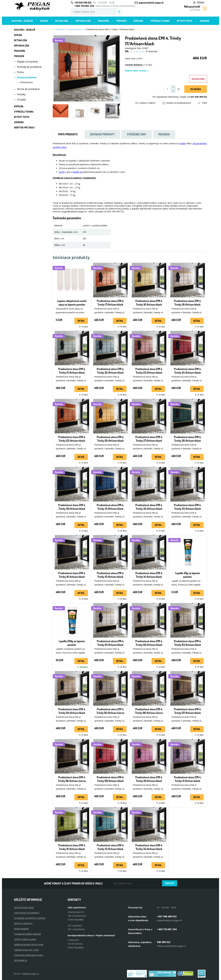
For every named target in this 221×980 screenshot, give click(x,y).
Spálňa (44, 21)
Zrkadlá (21, 100)
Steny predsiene (27, 77)
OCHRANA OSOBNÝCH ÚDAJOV (30, 918)
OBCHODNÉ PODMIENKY (27, 913)
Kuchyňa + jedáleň (22, 21)
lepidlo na (78, 172)
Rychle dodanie (21, 929)
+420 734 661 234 (167, 929)
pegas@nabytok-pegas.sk (151, 3)
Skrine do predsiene (28, 89)
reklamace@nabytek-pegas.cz (171, 946)
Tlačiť (203, 103)
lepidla (182, 143)
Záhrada (205, 21)
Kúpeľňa (138, 21)
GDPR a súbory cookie (25, 939)
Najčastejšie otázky (137, 71)
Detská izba (62, 21)
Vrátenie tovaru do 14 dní (26, 950)
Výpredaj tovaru (160, 21)
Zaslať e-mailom (145, 103)
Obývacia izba (83, 21)
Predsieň (121, 21)
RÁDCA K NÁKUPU (23, 923)
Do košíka (196, 89)
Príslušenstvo (27, 82)
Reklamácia (21, 960)
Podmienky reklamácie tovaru (28, 955)
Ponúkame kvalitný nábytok (27, 934)
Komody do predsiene (29, 67)
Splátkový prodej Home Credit (29, 944)
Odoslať (170, 883)
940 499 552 (164, 942)
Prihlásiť (199, 2)
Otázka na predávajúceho (177, 103)
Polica (20, 72)
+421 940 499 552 (83, 3)
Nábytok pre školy (24, 127)
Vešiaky (21, 94)
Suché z (62, 172)
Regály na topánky (28, 62)
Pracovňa (103, 21)
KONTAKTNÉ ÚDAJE (24, 907)
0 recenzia (152, 51)
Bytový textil (185, 21)
